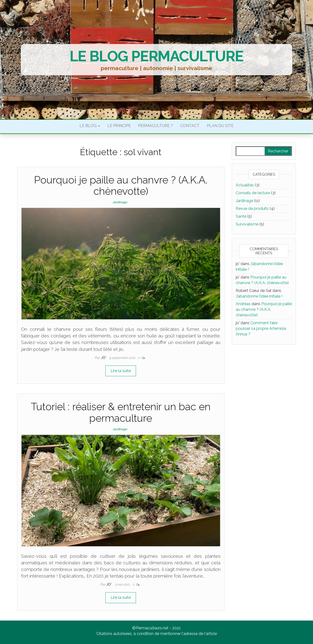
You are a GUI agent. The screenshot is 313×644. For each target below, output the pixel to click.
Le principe (119, 126)
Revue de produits (252, 209)
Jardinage (120, 202)
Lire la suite (121, 371)
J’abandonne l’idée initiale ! (259, 296)
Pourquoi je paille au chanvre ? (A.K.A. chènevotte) (121, 186)
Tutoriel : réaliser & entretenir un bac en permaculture (121, 412)
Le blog (90, 126)
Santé (241, 216)
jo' (104, 358)
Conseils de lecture (253, 193)
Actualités (245, 185)
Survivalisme (247, 224)
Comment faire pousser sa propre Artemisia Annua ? (261, 328)
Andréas (243, 304)
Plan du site (220, 126)
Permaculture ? (156, 126)
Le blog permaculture (157, 56)
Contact (190, 126)
